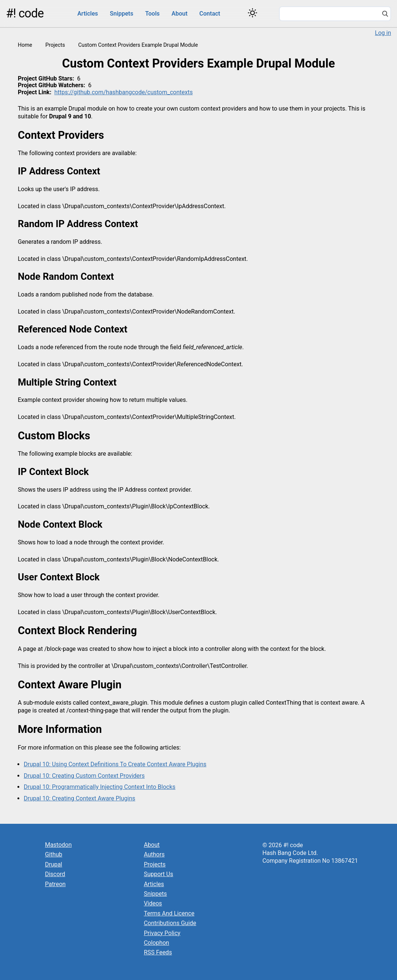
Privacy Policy (162, 933)
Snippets (122, 14)
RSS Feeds (158, 952)
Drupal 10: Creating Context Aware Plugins (80, 798)
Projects (55, 45)
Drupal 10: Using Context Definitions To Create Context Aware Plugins (115, 764)
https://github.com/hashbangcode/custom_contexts (123, 92)
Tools (152, 14)
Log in (383, 33)
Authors (154, 854)
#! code (25, 13)
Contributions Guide (170, 923)
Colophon (157, 943)
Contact (210, 14)
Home (25, 45)
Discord (55, 874)
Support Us (159, 874)
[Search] (385, 14)
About (179, 14)
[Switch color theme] (252, 13)
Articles (88, 14)
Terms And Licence (169, 913)
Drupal (53, 864)
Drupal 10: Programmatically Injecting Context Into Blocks (100, 787)
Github (54, 854)
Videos (153, 903)
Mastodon (58, 845)
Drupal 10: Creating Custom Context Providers (84, 776)
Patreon (55, 884)
